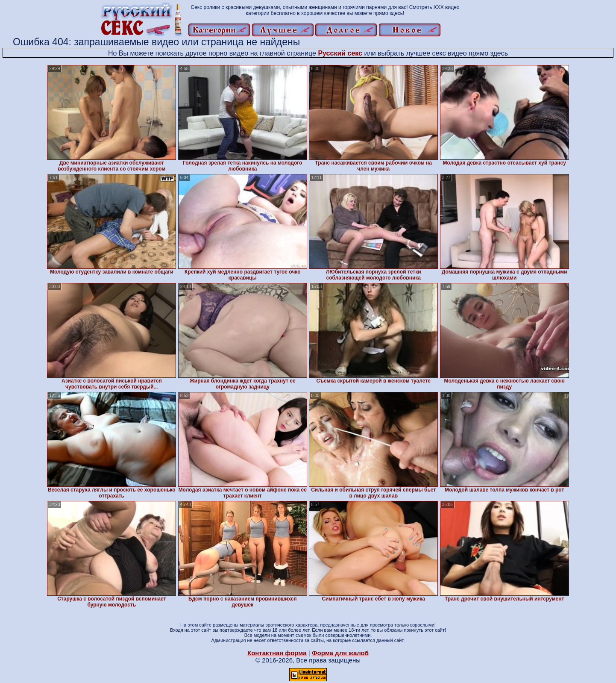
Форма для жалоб (340, 653)
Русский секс (340, 53)
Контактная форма (277, 653)
